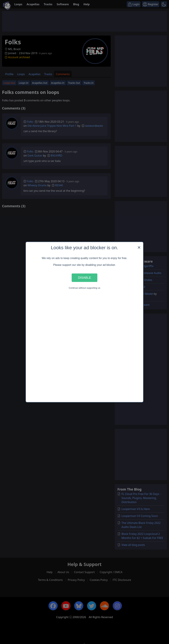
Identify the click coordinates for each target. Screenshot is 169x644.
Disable (84, 278)
